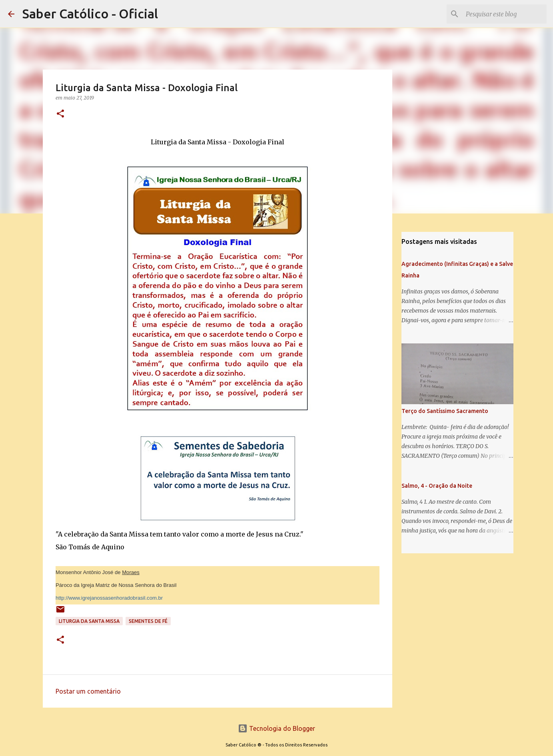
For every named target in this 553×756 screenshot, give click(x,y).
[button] (60, 114)
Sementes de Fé (148, 621)
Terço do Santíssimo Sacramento (445, 411)
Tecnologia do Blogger (276, 728)
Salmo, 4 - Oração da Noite (437, 486)
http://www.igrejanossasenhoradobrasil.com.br (109, 598)
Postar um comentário (88, 691)
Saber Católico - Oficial (90, 14)
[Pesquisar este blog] (505, 14)
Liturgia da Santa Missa (89, 621)
